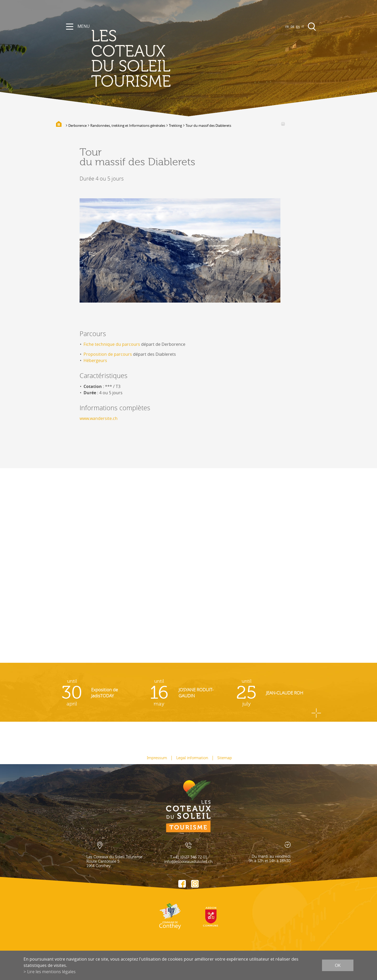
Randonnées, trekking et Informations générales (128, 125)
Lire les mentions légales (51, 972)
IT (303, 27)
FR (287, 27)
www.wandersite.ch (99, 418)
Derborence (77, 125)
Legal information (192, 758)
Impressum (157, 758)
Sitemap (225, 758)
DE (292, 27)
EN (298, 27)
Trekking (175, 125)
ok (338, 965)
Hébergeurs (95, 360)
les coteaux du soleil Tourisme (131, 59)
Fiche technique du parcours (112, 344)
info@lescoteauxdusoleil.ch (188, 862)
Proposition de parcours (108, 354)
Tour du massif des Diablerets (208, 125)
